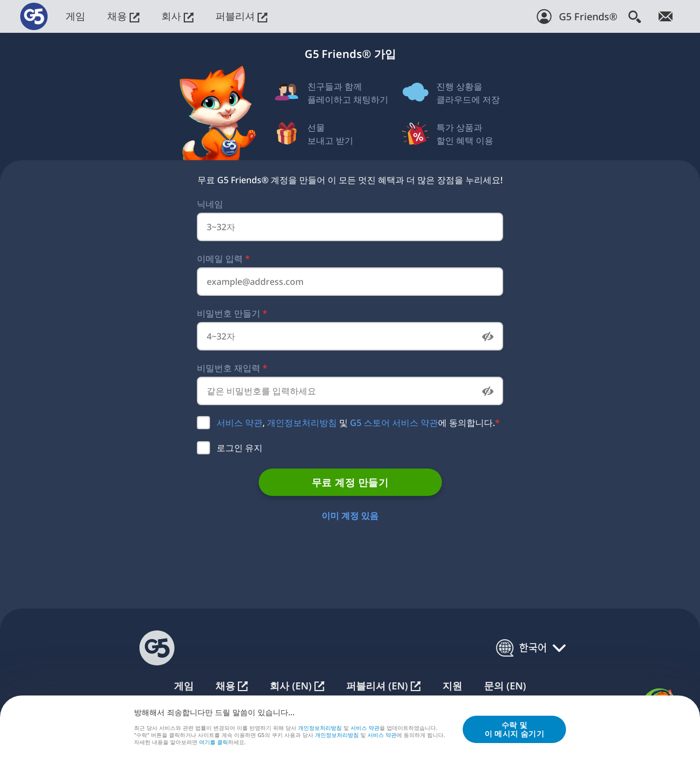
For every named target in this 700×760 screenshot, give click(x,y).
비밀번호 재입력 (232, 368)
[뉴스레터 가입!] (666, 16)
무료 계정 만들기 (350, 482)
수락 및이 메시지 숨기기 (514, 730)
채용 (123, 16)
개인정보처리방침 (302, 423)
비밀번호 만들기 (232, 313)
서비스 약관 (240, 423)
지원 (452, 686)
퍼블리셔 (241, 16)
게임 (75, 16)
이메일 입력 (223, 259)
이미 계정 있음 (350, 516)
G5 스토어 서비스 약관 (394, 423)
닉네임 (210, 204)
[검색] (635, 16)
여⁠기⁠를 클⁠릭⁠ (214, 743)
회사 (177, 16)
